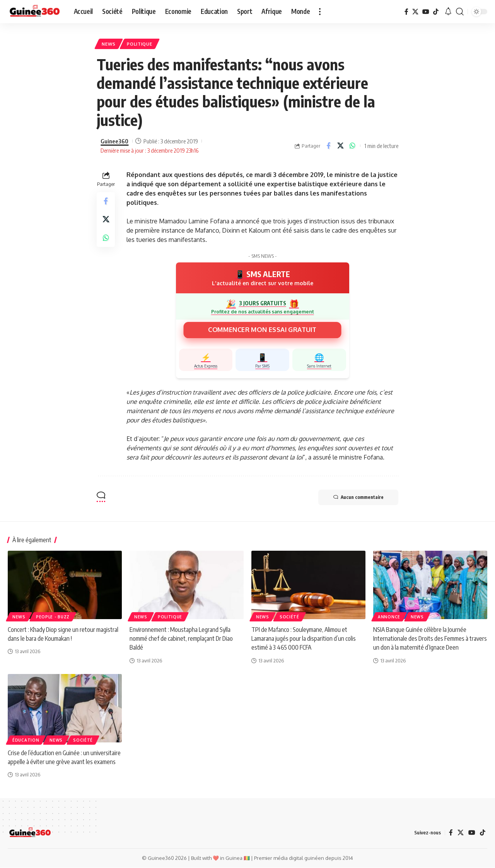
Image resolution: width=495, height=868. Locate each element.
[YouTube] (426, 12)
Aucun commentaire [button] (358, 498)
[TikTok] (436, 12)
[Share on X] (340, 146)
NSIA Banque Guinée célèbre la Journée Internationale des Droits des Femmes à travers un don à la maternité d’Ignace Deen (430, 639)
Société (289, 617)
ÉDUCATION (26, 740)
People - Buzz (53, 617)
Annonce (389, 617)
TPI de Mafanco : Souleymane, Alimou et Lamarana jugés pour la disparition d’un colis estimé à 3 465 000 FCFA (304, 639)
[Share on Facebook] (328, 146)
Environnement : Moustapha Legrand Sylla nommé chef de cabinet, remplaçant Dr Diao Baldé (182, 639)
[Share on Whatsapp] (352, 146)
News (109, 44)
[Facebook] (406, 12)
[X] (415, 12)
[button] (320, 12)
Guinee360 (114, 141)
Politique (141, 44)
